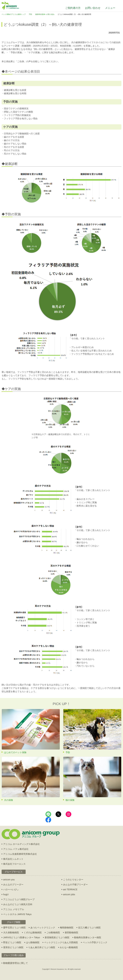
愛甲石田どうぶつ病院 (14, 928)
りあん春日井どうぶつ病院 (42, 947)
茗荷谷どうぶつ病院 (13, 947)
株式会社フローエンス (14, 864)
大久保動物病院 (11, 932)
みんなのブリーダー (13, 885)
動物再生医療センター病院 (88, 937)
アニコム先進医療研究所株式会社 (20, 854)
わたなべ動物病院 (69, 947)
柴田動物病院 (71, 932)
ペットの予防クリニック (95, 942)
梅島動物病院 (67, 928)
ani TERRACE (70, 889)
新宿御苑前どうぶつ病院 (57, 937)
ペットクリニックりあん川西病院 (61, 942)
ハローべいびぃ (11, 889)
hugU (6, 894)
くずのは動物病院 (33, 932)
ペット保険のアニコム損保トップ (14, 14)
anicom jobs (69, 894)
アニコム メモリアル (14, 909)
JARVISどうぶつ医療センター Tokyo (22, 937)
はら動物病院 (33, 942)
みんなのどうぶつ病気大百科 (18, 904)
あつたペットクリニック (43, 928)
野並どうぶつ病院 (12, 942)
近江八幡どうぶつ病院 (89, 928)
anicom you (9, 880)
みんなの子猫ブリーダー (75, 885)
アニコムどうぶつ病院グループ (19, 899)
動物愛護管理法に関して (16, 963)
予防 (30, 14)
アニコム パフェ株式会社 (16, 849)
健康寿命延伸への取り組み (45, 14)
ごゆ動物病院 (53, 932)
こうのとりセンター (73, 880)
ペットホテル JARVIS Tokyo (17, 914)
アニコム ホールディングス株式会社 (21, 844)
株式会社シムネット (13, 859)
